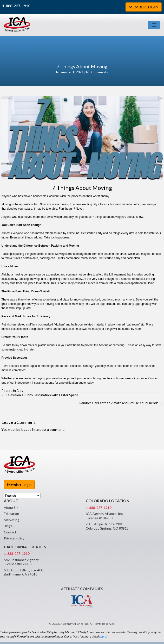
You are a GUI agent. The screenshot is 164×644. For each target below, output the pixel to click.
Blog (20, 391)
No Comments (97, 72)
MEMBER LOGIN (144, 7)
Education (11, 514)
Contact (10, 532)
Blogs (8, 526)
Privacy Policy (14, 538)
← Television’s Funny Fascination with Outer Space (40, 395)
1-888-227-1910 (16, 6)
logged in (28, 429)
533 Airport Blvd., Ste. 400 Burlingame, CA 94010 (23, 572)
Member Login (19, 485)
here (103, 636)
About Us (11, 508)
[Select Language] (22, 496)
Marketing (12, 520)
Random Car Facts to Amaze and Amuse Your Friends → (121, 403)
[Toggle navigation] (154, 25)
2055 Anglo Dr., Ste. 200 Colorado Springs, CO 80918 (107, 526)
